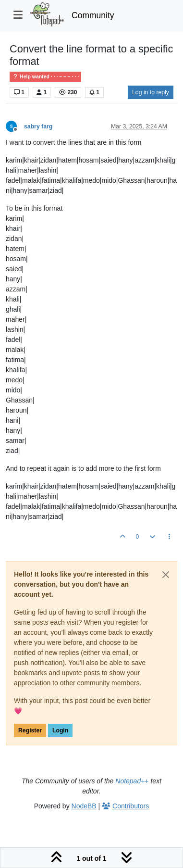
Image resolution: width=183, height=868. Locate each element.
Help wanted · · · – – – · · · (45, 77)
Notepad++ (132, 781)
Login (60, 730)
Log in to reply (151, 92)
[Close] (166, 575)
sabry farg (38, 126)
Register (30, 730)
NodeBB (84, 806)
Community (93, 15)
